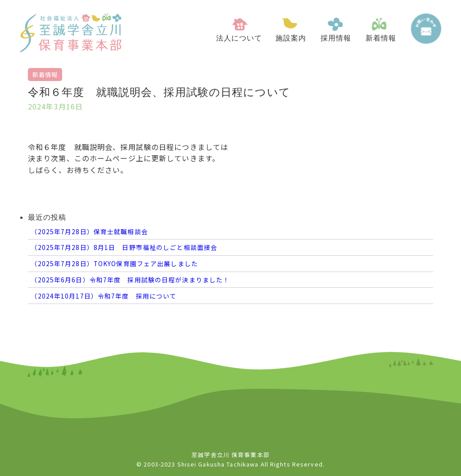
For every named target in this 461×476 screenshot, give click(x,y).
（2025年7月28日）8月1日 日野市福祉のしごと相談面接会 (124, 247)
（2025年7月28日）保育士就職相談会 (89, 231)
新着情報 (45, 75)
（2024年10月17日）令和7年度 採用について (104, 296)
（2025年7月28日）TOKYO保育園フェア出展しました (114, 263)
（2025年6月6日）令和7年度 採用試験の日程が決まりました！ (130, 280)
